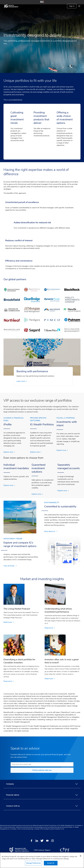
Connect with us (42, 806)
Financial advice (42, 795)
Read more (9, 622)
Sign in (72, 6)
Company (42, 784)
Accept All (51, 863)
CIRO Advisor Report (42, 850)
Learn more (22, 381)
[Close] (80, 856)
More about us (51, 531)
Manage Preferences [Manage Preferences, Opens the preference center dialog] (33, 863)
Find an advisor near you (42, 770)
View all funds (10, 566)
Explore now (9, 452)
